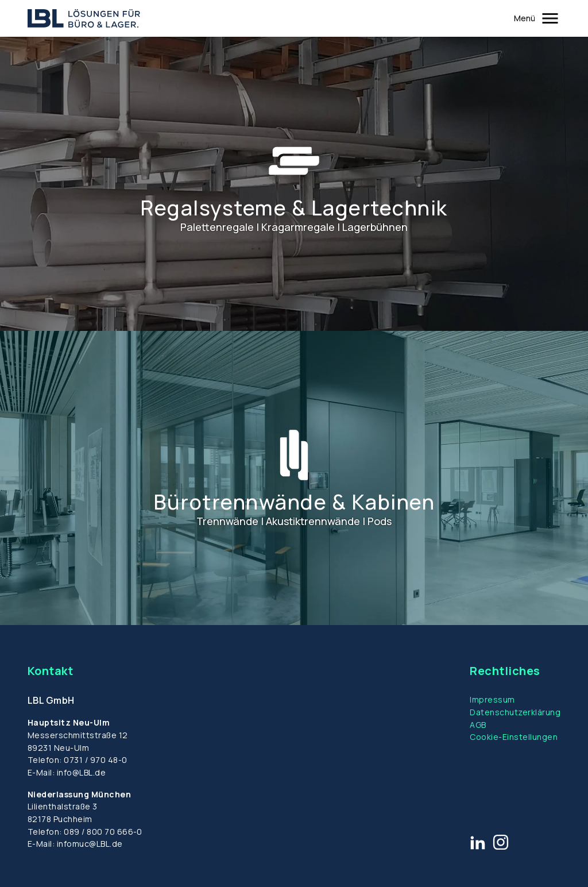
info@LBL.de (81, 772)
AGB (478, 725)
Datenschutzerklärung (515, 712)
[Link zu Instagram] (501, 842)
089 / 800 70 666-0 (103, 832)
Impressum (492, 699)
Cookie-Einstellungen (514, 737)
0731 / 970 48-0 (95, 760)
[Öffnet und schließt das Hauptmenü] (537, 18)
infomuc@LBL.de (90, 844)
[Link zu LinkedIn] (478, 842)
